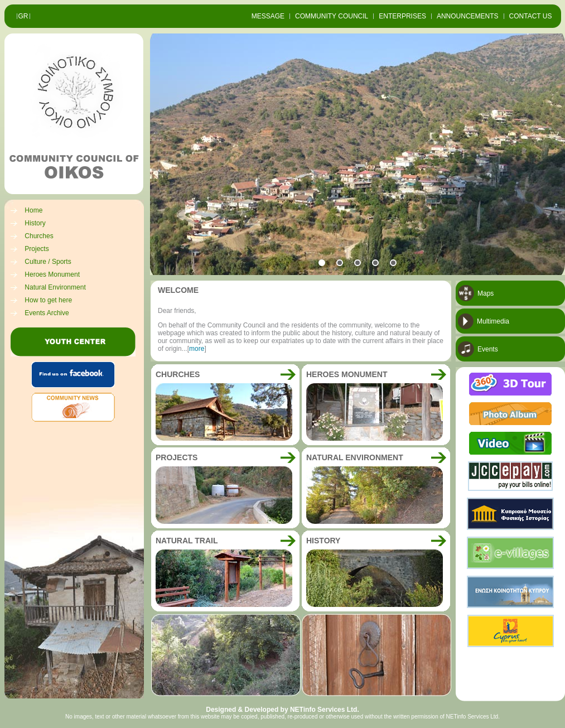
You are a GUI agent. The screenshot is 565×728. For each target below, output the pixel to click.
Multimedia (493, 321)
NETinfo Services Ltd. (325, 710)
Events (488, 349)
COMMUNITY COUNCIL (332, 16)
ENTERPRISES (402, 16)
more (197, 349)
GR (23, 16)
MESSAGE (268, 16)
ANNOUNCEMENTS (468, 16)
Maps (486, 293)
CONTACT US (531, 16)
